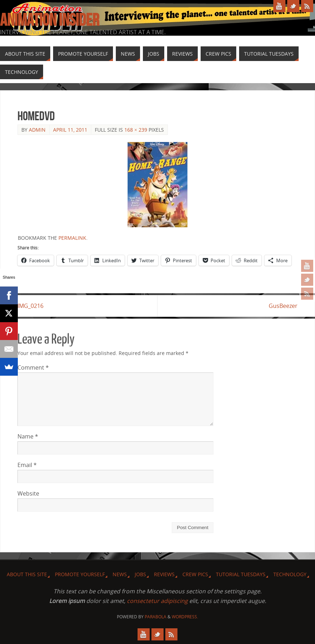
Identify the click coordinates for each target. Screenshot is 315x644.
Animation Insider (50, 20)
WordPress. (185, 617)
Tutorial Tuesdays (241, 574)
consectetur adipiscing (157, 601)
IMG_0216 (30, 306)
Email (27, 465)
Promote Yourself (80, 574)
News (120, 574)
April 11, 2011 (70, 130)
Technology (290, 574)
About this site (27, 574)
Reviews (164, 574)
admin (37, 130)
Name (28, 436)
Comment (33, 367)
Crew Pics (195, 574)
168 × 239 (136, 130)
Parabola (156, 617)
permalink (72, 238)
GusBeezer (283, 306)
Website (28, 493)
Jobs (140, 574)
